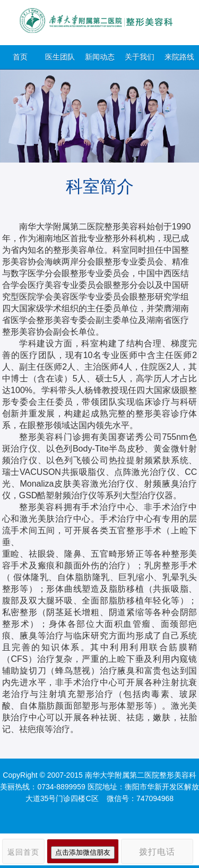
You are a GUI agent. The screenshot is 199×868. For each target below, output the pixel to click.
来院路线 (179, 57)
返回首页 (23, 852)
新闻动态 (100, 57)
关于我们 (140, 57)
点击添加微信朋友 (83, 852)
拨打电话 (157, 852)
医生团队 (60, 57)
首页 (20, 57)
